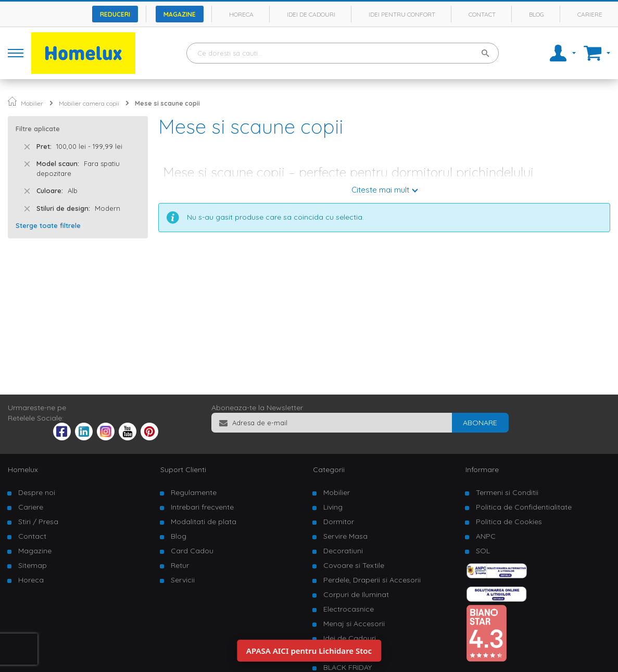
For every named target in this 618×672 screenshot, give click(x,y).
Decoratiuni (343, 551)
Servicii (183, 580)
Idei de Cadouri (350, 638)
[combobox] (343, 53)
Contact (482, 14)
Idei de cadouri (311, 14)
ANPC (486, 536)
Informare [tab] (482, 470)
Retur (180, 565)
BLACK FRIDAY (348, 667)
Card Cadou (192, 551)
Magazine (180, 14)
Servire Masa (345, 536)
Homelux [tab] (23, 470)
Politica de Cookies (509, 522)
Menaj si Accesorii (354, 624)
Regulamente (194, 492)
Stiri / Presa (38, 522)
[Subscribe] (480, 423)
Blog (537, 14)
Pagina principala (12, 101)
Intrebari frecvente (202, 507)
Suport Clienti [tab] (183, 470)
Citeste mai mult (380, 190)
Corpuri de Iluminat (356, 594)
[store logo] (83, 53)
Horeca (241, 14)
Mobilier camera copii (89, 103)
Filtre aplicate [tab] (38, 129)
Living (333, 507)
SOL (483, 551)
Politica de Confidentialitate (524, 507)
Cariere (590, 14)
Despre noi (37, 492)
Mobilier (32, 103)
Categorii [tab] (329, 470)
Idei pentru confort (402, 14)
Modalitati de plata (204, 522)
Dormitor (339, 522)
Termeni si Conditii (507, 492)
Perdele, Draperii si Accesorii (372, 580)
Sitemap (33, 565)
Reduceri (115, 14)
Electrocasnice (349, 609)
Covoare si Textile (354, 565)
